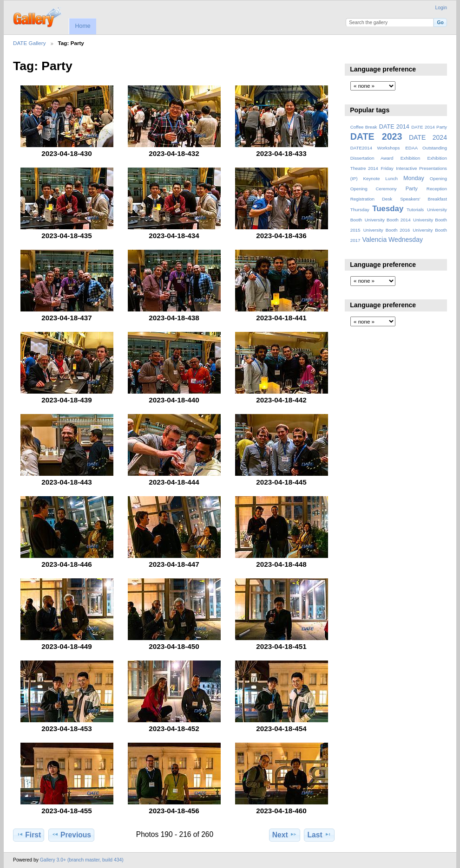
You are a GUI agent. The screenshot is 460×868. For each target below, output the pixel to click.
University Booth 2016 (387, 230)
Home (82, 26)
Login (441, 8)
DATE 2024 (428, 137)
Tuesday (388, 209)
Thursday (360, 210)
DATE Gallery (30, 43)
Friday (387, 168)
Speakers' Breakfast (424, 199)
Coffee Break (364, 127)
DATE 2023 (376, 136)
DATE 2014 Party (429, 127)
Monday (414, 178)
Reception (437, 189)
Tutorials (415, 210)
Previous (71, 835)
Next (285, 835)
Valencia (374, 240)
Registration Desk (371, 199)
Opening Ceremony (374, 189)
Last (319, 835)
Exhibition (411, 158)
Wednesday (406, 240)
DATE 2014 (394, 127)
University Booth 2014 (388, 220)
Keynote (371, 178)
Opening (438, 178)
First (29, 835)
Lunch (391, 178)
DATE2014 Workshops (375, 148)
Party (412, 188)
